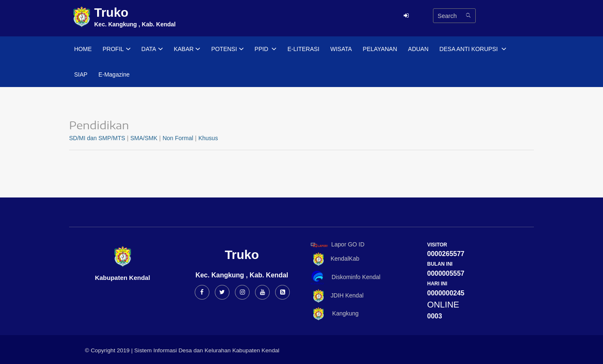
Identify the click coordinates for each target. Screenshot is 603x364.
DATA (152, 49)
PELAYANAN (380, 49)
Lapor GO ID (337, 245)
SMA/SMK (144, 138)
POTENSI (227, 49)
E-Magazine (114, 74)
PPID (266, 49)
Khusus (208, 138)
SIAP (81, 74)
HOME (83, 49)
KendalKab (334, 259)
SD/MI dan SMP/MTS (97, 138)
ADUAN (418, 49)
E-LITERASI (303, 49)
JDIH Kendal (336, 296)
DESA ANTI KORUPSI (473, 49)
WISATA (341, 49)
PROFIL (117, 49)
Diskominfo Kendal (345, 278)
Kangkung (333, 314)
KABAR (187, 49)
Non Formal (178, 138)
